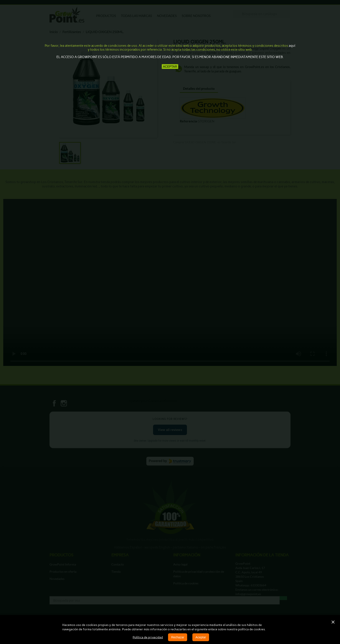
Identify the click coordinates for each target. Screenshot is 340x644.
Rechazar (178, 637)
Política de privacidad (148, 637)
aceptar (170, 67)
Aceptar (201, 637)
